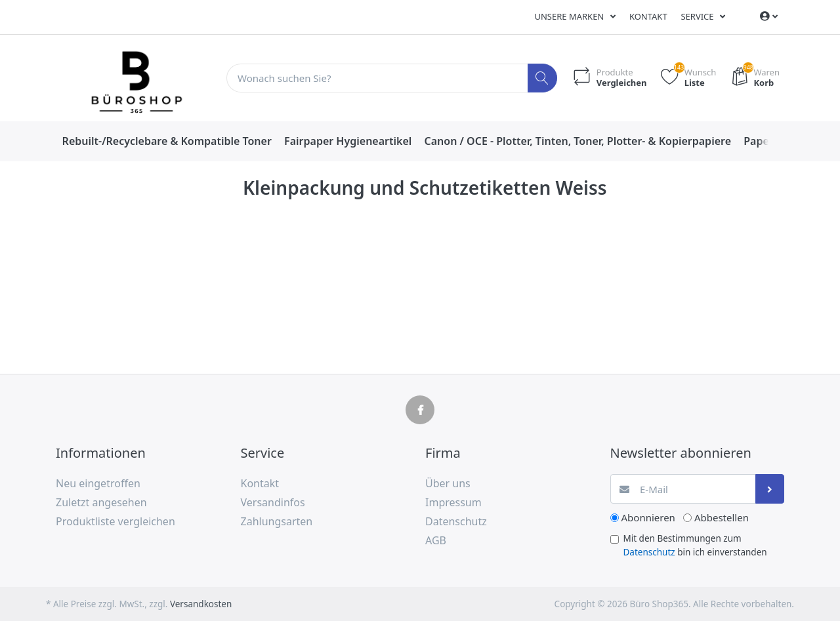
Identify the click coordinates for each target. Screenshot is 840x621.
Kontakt (648, 16)
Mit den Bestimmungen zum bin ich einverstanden (695, 545)
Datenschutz (649, 552)
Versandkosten (201, 604)
